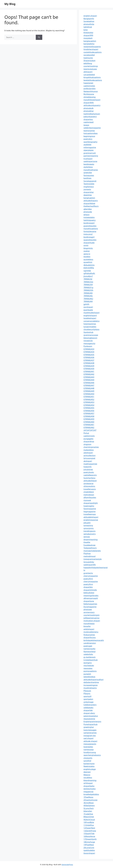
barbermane (89, 763)
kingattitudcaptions (92, 77)
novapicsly (88, 341)
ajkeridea (88, 209)
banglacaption (90, 41)
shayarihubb (89, 243)
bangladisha (89, 44)
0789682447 (89, 385)
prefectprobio (90, 88)
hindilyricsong (90, 752)
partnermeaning (91, 156)
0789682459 (89, 419)
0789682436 (89, 357)
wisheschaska (90, 789)
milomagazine (90, 147)
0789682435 (89, 355)
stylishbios (88, 167)
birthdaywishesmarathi (94, 640)
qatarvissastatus (91, 716)
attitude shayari (90, 741)
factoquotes (89, 175)
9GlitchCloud (89, 820)
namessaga (89, 749)
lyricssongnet (89, 458)
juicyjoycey (88, 469)
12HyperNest (89, 828)
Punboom (88, 346)
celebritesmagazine (92, 128)
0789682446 (89, 383)
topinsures (88, 58)
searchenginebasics (92, 755)
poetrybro (88, 139)
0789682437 (89, 360)
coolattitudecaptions (93, 52)
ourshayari (88, 307)
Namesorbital (89, 651)
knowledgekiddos (91, 794)
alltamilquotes (90, 497)
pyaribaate (88, 310)
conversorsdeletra (91, 321)
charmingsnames (91, 447)
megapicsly (89, 792)
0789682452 (89, 399)
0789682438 (89, 363)
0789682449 (89, 391)
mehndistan (89, 495)
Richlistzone (89, 94)
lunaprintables (90, 327)
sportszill (87, 696)
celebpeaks (88, 707)
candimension (90, 643)
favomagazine (90, 509)
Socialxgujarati (90, 181)
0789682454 (89, 405)
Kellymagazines (90, 604)
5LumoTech (89, 808)
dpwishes (88, 195)
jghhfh (86, 304)
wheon (87, 215)
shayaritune (89, 601)
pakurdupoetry (90, 116)
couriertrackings (91, 66)
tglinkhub (88, 27)
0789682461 (89, 425)
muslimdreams (90, 688)
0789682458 (89, 416)
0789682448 (89, 388)
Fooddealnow (89, 545)
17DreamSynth (90, 839)
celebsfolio (88, 654)
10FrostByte (89, 822)
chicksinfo (88, 758)
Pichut (86, 433)
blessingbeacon (90, 338)
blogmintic (88, 248)
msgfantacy (89, 187)
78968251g (88, 287)
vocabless (88, 777)
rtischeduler (89, 665)
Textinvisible (89, 184)
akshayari (88, 461)
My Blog (10, 4)
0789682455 (89, 408)
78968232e (88, 282)
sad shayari (89, 738)
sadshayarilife (90, 565)
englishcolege (90, 769)
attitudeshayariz (91, 200)
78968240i (88, 293)
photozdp (88, 212)
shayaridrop (89, 441)
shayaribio (88, 587)
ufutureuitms (89, 486)
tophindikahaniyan (92, 114)
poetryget (88, 646)
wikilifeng (88, 63)
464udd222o (89, 265)
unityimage (89, 702)
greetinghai (89, 727)
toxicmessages (90, 730)
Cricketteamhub (91, 660)
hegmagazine (89, 511)
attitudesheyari (90, 481)
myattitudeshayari (92, 313)
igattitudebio (89, 850)
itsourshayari (89, 853)
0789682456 (89, 411)
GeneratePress (67, 864)
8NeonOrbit (89, 817)
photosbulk (89, 108)
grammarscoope (91, 335)
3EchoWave (89, 803)
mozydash (88, 38)
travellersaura (90, 489)
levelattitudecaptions (93, 80)
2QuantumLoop (90, 800)
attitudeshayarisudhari (94, 679)
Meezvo (87, 775)
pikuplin (87, 523)
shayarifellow (89, 203)
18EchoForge (89, 842)
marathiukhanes (91, 170)
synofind (87, 761)
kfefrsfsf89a (89, 268)
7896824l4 (88, 301)
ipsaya (86, 125)
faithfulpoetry (90, 220)
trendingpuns (89, 531)
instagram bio (90, 735)
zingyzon (87, 444)
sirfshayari (88, 783)
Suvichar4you (89, 478)
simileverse (88, 483)
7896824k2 (88, 299)
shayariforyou (90, 637)
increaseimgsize (91, 685)
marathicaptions (91, 229)
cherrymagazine (91, 576)
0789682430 (89, 369)
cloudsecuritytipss (91, 329)
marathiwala (89, 623)
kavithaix (87, 178)
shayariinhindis (90, 590)
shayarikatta (89, 786)
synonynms (89, 528)
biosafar (87, 626)
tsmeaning (88, 525)
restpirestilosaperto (92, 47)
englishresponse (91, 520)
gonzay (87, 537)
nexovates (88, 668)
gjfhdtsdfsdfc (89, 273)
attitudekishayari (91, 517)
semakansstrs (90, 534)
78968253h (88, 290)
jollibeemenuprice (91, 618)
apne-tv (87, 254)
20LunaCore (89, 848)
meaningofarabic (91, 595)
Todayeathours (90, 548)
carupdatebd (89, 75)
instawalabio (89, 217)
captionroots (89, 436)
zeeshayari (88, 453)
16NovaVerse (89, 836)
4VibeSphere (89, 805)
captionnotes (89, 86)
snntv (86, 245)
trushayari (88, 159)
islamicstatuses (90, 69)
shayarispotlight (91, 503)
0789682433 (89, 349)
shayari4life (89, 103)
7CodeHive (88, 814)
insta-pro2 (88, 234)
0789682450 (89, 394)
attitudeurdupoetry (92, 105)
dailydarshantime (91, 682)
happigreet (88, 83)
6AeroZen (88, 811)
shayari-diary (89, 713)
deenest (87, 772)
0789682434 (89, 352)
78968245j (88, 296)
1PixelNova (88, 797)
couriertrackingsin (92, 615)
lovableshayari (90, 318)
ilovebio (87, 257)
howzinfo (88, 467)
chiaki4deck (89, 492)
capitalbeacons (90, 475)
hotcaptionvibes (91, 133)
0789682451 (89, 397)
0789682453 (89, 402)
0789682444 (89, 380)
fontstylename (90, 231)
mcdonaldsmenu (91, 632)
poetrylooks (89, 472)
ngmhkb (87, 271)
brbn (86, 30)
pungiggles (88, 439)
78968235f (88, 285)
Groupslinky (89, 562)
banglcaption (89, 198)
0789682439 (89, 366)
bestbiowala (89, 164)
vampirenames (90, 733)
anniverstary (89, 612)
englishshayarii (90, 315)
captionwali (89, 122)
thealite (87, 542)
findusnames (89, 635)
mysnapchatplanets (92, 551)
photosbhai (89, 111)
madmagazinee (90, 464)
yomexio (87, 189)
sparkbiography (90, 142)
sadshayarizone (90, 161)
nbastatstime (89, 719)
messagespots (90, 744)
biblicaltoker (89, 593)
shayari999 (88, 35)
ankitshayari (89, 629)
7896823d (88, 279)
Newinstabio (89, 766)
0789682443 (89, 377)
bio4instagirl (89, 223)
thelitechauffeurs (91, 206)
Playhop (87, 553)
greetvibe (88, 172)
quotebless (88, 259)
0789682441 (89, 371)
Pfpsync (87, 693)
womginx (88, 663)
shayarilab (88, 710)
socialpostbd (89, 55)
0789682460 (89, 422)
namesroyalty (89, 649)
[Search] (39, 37)
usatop (87, 251)
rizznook (87, 500)
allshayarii (88, 72)
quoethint (88, 262)
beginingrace (89, 136)
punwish (87, 674)
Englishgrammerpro (92, 721)
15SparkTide (89, 833)
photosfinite (89, 24)
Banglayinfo (89, 19)
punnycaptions (90, 671)
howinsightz (89, 506)
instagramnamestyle (93, 559)
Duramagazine (90, 607)
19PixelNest (89, 845)
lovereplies (88, 747)
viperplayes (89, 150)
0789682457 (89, 413)
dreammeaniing (91, 539)
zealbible (87, 144)
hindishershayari (91, 49)
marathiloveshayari (92, 100)
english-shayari (90, 16)
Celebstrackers (90, 705)
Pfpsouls (87, 691)
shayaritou (88, 119)
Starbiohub (88, 332)
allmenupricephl (91, 598)
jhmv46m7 (88, 276)
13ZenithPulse (90, 831)
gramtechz (88, 573)
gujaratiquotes (90, 226)
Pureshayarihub (90, 724)
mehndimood (89, 556)
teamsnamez (89, 131)
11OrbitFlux (89, 825)
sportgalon (88, 699)
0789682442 (89, 374)
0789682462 (89, 427)
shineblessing (90, 97)
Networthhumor (91, 91)
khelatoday (88, 32)
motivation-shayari (92, 621)
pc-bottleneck (89, 657)
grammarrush (90, 153)
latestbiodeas (89, 677)
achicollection (90, 455)
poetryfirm (88, 579)
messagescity (89, 343)
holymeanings (90, 324)
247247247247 (90, 430)
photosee (88, 609)
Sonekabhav (89, 21)
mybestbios (89, 450)
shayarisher (89, 192)
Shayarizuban (89, 60)
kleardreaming (90, 780)
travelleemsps (90, 514)
